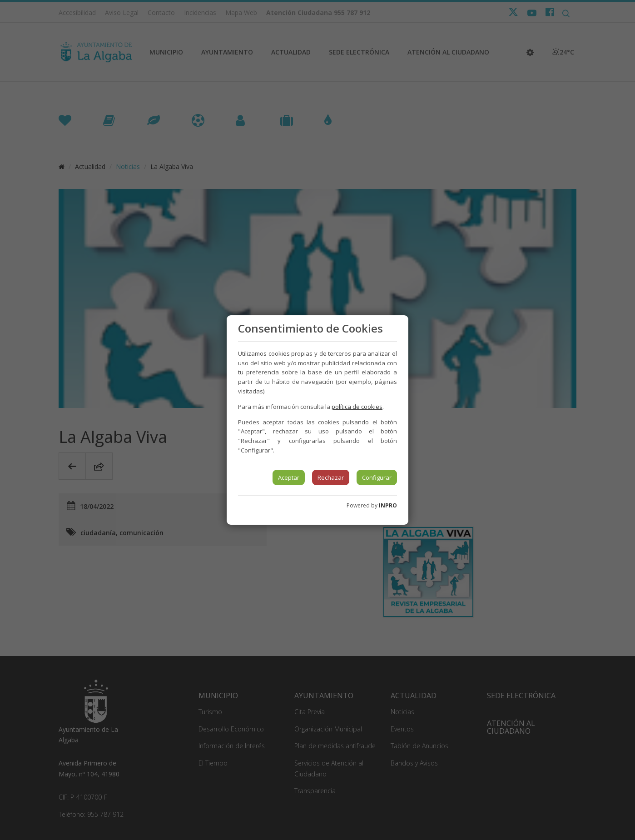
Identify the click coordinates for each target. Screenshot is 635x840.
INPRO (388, 505)
